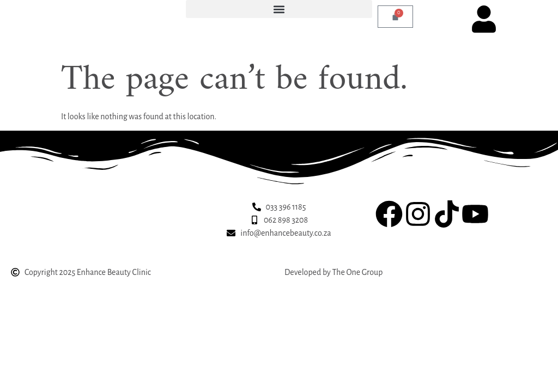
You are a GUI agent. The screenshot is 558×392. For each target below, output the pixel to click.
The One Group (357, 272)
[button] (279, 9)
